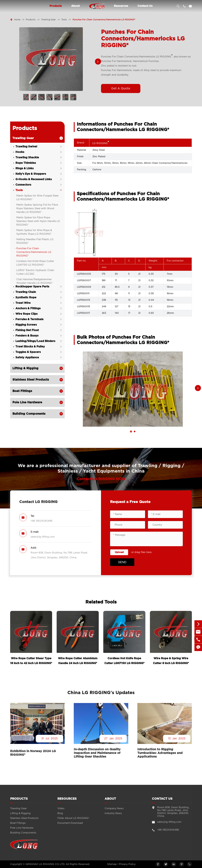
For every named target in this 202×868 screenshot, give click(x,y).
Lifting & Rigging (25, 368)
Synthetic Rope (26, 298)
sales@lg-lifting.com (43, 537)
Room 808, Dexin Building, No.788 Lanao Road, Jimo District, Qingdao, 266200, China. (59, 555)
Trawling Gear (48, 20)
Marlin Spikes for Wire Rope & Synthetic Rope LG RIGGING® (34, 232)
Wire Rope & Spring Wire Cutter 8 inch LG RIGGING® (171, 661)
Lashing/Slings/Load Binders (35, 341)
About (75, 6)
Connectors (23, 185)
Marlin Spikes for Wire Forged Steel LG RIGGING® (37, 198)
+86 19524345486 (41, 521)
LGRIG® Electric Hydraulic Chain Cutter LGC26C (35, 272)
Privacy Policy (127, 864)
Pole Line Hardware (27, 403)
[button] (98, 62)
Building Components (29, 414)
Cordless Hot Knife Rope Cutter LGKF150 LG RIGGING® (35, 263)
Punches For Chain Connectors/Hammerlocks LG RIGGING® (104, 20)
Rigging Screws (26, 325)
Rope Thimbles (26, 163)
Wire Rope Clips (26, 314)
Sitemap (112, 864)
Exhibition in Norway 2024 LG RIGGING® (33, 753)
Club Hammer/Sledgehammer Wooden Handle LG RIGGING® (34, 281)
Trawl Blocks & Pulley (30, 347)
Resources (121, 6)
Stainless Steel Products (31, 380)
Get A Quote (121, 88)
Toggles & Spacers (28, 352)
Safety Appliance (27, 358)
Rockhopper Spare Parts (32, 287)
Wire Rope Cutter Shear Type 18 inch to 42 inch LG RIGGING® (31, 661)
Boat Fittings (22, 391)
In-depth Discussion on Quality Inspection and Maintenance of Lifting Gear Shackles (97, 753)
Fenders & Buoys (27, 336)
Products (56, 6)
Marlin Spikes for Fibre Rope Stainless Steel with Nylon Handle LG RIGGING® (38, 221)
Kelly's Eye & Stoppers (31, 174)
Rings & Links (25, 169)
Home (17, 20)
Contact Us (145, 6)
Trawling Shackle (27, 158)
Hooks (20, 152)
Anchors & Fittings (28, 309)
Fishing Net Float (27, 330)
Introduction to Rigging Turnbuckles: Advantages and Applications (160, 753)
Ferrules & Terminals (29, 320)
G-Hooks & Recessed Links (34, 180)
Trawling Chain (26, 292)
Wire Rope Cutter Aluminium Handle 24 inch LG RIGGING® (78, 661)
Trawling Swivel (26, 147)
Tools (64, 20)
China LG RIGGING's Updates (101, 693)
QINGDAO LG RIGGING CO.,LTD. (45, 864)
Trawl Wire (23, 303)
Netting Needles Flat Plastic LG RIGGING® (35, 241)
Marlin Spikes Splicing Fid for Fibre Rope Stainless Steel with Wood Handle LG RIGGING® (37, 209)
